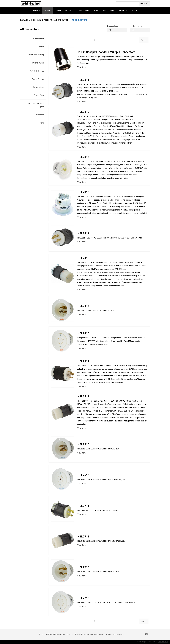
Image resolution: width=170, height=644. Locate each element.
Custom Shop (84, 10)
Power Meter (38, 87)
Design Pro (123, 10)
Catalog (47, 10)
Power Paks (39, 95)
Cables (41, 47)
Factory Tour (70, 10)
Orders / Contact (109, 10)
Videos (134, 10)
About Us (37, 10)
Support (58, 10)
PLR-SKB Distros (37, 71)
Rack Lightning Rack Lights (36, 105)
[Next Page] (144, 40)
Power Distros (38, 79)
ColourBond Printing (36, 55)
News (96, 10)
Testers (41, 123)
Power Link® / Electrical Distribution (50, 20)
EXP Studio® (163, 642)
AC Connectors (37, 39)
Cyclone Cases (38, 63)
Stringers (40, 115)
